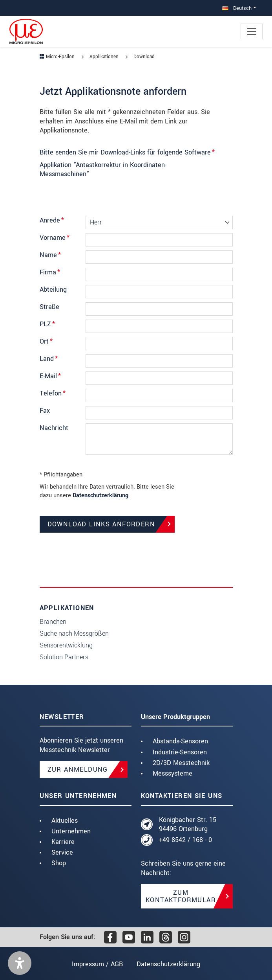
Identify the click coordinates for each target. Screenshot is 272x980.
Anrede (52, 220)
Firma (50, 272)
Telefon (53, 393)
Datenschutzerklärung (100, 496)
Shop (59, 863)
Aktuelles (65, 821)
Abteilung (53, 290)
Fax (45, 411)
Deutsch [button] (237, 8)
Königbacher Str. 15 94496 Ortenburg (188, 825)
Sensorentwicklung (66, 645)
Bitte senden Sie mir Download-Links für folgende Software (127, 152)
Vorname (55, 238)
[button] (20, 963)
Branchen (53, 622)
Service (62, 852)
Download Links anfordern (101, 524)
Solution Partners (64, 657)
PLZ (47, 324)
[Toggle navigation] (252, 31)
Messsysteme (173, 773)
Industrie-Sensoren (180, 752)
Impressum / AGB (97, 964)
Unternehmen (71, 831)
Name (50, 255)
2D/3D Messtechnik (181, 763)
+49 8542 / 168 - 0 (185, 840)
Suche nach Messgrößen (74, 633)
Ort (46, 341)
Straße (49, 307)
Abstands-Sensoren (180, 741)
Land (49, 359)
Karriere (63, 842)
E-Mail (50, 376)
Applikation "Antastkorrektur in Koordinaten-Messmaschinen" (103, 170)
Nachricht (54, 428)
